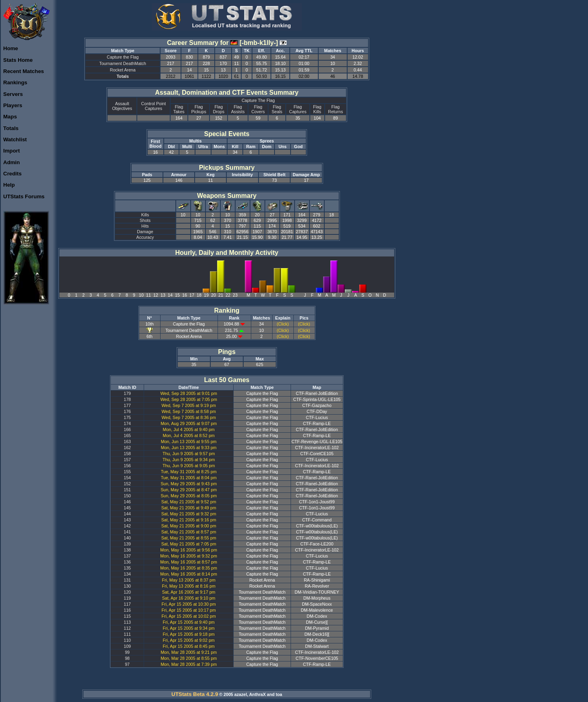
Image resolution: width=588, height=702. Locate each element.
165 (127, 435)
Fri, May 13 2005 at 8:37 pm (188, 580)
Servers (13, 94)
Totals (11, 128)
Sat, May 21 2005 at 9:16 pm (189, 520)
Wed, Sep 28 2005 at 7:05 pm (188, 399)
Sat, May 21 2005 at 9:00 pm (189, 526)
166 (127, 429)
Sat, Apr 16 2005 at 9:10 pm (189, 598)
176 (127, 411)
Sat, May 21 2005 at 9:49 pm (189, 508)
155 (127, 472)
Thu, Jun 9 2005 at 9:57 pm (189, 454)
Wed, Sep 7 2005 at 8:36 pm (188, 417)
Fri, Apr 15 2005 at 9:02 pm (189, 640)
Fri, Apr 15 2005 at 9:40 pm (189, 622)
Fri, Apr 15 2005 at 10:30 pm (189, 604)
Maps (10, 117)
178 (127, 399)
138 (127, 550)
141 (127, 532)
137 (127, 556)
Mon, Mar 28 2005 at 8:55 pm (189, 658)
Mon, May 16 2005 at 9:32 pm (189, 556)
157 (127, 460)
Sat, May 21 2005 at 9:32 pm (189, 514)
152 (127, 484)
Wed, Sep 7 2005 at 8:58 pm (188, 411)
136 (127, 562)
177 (127, 405)
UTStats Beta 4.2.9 (195, 694)
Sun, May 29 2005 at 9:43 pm (189, 484)
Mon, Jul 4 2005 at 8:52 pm (189, 435)
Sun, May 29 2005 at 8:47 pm (189, 490)
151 (127, 490)
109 (127, 646)
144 (127, 514)
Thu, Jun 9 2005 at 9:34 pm (189, 460)
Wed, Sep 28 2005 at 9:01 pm (188, 393)
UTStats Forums (24, 196)
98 (127, 658)
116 (127, 610)
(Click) (283, 324)
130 (127, 586)
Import (11, 151)
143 (127, 520)
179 (127, 393)
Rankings (15, 82)
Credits (12, 174)
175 (127, 417)
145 (127, 508)
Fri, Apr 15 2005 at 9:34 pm (189, 628)
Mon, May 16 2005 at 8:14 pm (189, 574)
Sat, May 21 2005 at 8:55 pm (189, 538)
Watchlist (15, 139)
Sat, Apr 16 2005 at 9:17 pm (189, 592)
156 (127, 466)
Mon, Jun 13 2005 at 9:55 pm (189, 442)
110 (127, 640)
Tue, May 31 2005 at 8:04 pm (189, 478)
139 (127, 544)
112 (127, 628)
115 (127, 616)
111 (127, 634)
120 (127, 592)
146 (127, 502)
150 (127, 496)
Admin (11, 162)
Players (13, 105)
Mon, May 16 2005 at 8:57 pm (189, 562)
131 (127, 580)
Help (9, 185)
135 (127, 568)
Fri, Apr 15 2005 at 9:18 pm (189, 634)
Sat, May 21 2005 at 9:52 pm (189, 502)
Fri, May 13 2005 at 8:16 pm (188, 586)
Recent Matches (23, 71)
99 (127, 652)
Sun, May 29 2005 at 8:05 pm (189, 496)
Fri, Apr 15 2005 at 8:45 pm (189, 646)
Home (11, 48)
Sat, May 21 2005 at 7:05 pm (189, 544)
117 (127, 604)
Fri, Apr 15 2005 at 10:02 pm (189, 616)
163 (127, 442)
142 (127, 526)
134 (127, 574)
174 (127, 423)
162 (127, 448)
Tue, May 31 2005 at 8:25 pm (189, 472)
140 (127, 538)
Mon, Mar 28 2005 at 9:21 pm (189, 652)
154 (127, 478)
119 (127, 598)
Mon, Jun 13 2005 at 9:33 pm (189, 448)
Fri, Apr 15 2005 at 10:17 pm (189, 610)
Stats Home (18, 60)
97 (127, 664)
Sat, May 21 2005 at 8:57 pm (189, 532)
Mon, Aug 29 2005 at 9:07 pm (189, 423)
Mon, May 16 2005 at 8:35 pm (189, 568)
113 (127, 622)
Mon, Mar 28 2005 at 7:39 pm (189, 664)
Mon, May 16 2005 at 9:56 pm (189, 550)
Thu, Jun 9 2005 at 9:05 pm (189, 466)
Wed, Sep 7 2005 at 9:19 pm (188, 405)
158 (127, 454)
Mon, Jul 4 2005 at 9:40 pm (189, 429)
